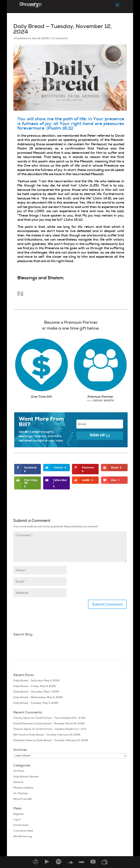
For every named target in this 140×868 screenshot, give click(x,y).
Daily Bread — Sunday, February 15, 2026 (55, 735)
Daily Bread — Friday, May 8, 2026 (35, 686)
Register (19, 814)
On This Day (21, 793)
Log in (17, 819)
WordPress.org (23, 836)
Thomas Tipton (22, 729)
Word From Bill (23, 799)
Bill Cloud (19, 735)
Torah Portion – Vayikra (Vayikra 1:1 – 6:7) (61, 729)
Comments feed (23, 831)
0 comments (60, 38)
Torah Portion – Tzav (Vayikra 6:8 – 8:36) (60, 718)
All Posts (19, 771)
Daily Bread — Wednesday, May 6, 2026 (38, 697)
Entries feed (21, 825)
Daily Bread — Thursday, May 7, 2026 (36, 692)
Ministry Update (23, 788)
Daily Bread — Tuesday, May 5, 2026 (36, 703)
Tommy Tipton (22, 718)
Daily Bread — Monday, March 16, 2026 (61, 723)
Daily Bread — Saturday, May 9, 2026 (36, 680)
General (18, 782)
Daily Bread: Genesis (26, 776)
